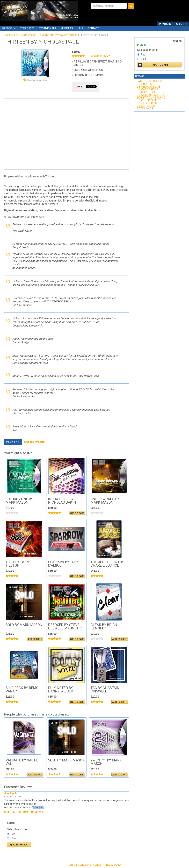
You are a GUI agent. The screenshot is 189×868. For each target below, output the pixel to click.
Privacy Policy (113, 865)
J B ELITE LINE (146, 106)
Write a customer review (22, 812)
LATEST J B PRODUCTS (151, 81)
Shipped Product (35, 442)
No (42, 807)
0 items (167, 24)
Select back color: (18, 829)
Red (13, 834)
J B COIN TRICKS (147, 92)
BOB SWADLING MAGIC (151, 98)
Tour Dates (27, 28)
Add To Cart (77, 513)
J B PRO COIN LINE (148, 87)
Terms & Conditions (79, 865)
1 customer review (99, 56)
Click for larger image (37, 80)
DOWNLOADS (145, 109)
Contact (93, 28)
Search (131, 6)
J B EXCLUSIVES (147, 103)
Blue (13, 838)
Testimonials (48, 28)
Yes (36, 807)
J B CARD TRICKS (28, 35)
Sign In (183, 24)
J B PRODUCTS (11, 35)
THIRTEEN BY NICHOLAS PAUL (95, 35)
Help (80, 28)
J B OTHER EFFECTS (149, 100)
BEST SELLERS (70, 35)
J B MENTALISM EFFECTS (50, 35)
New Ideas (67, 28)
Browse (7, 28)
